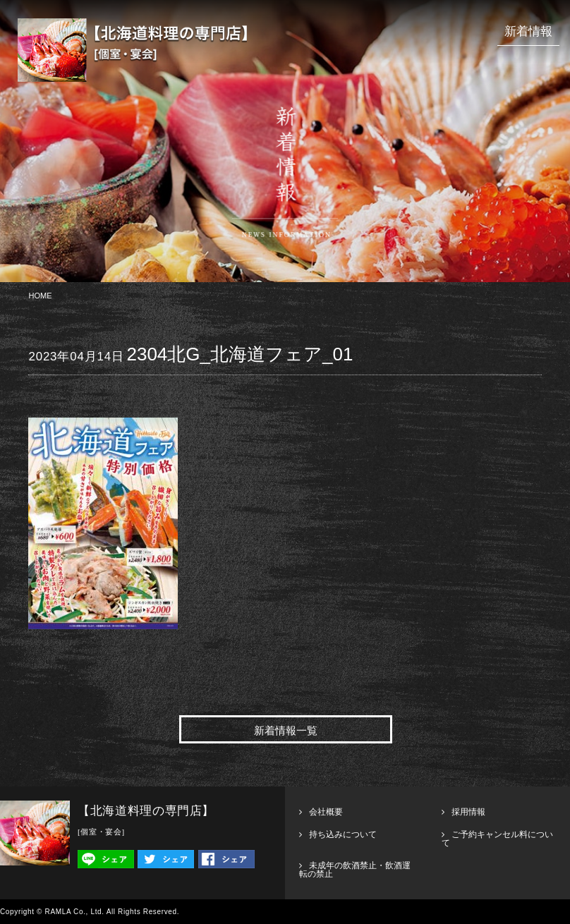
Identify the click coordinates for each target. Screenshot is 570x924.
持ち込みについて (343, 834)
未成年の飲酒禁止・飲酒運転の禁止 (355, 870)
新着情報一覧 (286, 731)
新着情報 (528, 31)
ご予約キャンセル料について (497, 839)
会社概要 (326, 812)
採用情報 (468, 812)
